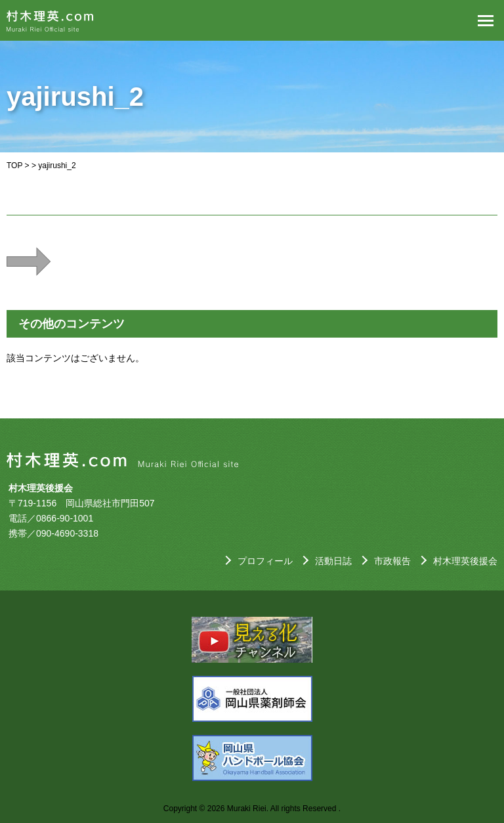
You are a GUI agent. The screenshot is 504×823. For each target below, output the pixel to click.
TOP (14, 166)
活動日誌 (333, 561)
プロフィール (265, 561)
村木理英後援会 (465, 561)
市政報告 (392, 561)
